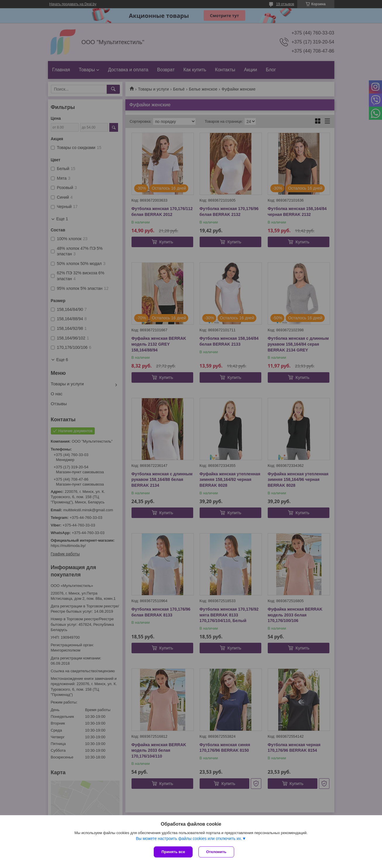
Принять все (173, 852)
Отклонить (216, 852)
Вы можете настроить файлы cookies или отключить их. (189, 838)
